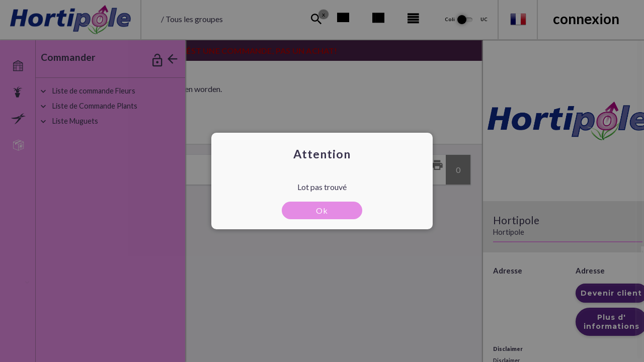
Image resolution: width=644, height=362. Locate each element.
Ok (322, 210)
